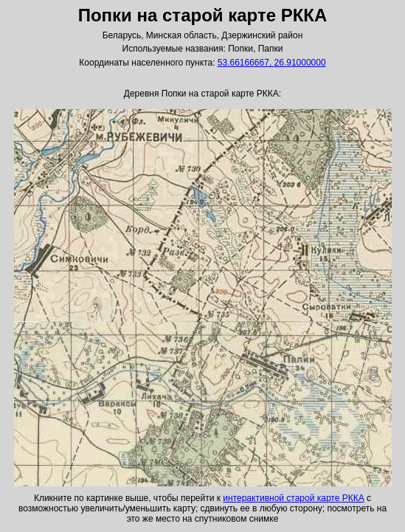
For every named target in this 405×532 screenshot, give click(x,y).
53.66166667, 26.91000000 (272, 63)
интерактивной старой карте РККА (293, 498)
